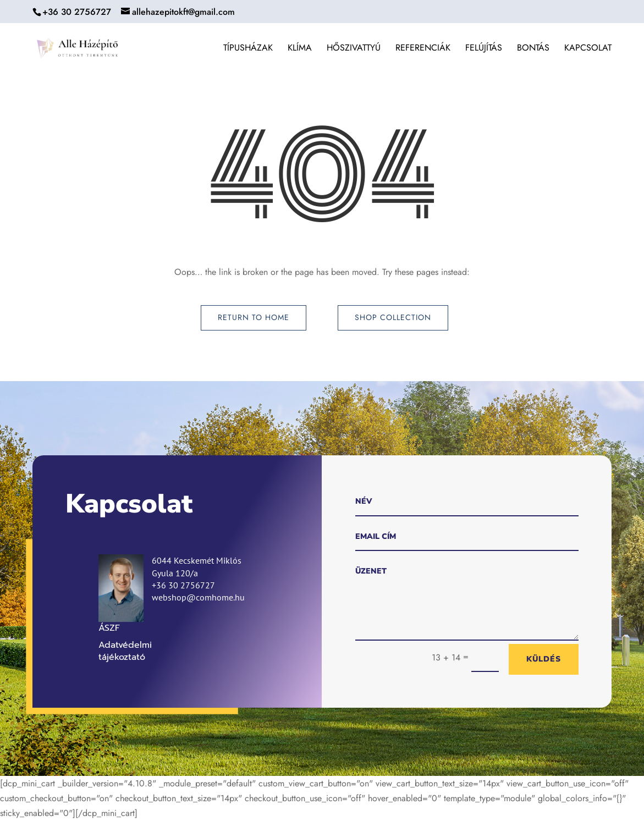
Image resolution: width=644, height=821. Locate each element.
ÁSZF (109, 628)
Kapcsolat (588, 49)
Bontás (533, 49)
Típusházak (248, 49)
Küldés (544, 659)
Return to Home (254, 317)
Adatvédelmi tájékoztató (125, 651)
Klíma (300, 49)
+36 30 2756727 (77, 12)
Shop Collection (393, 317)
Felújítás (484, 49)
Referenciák (423, 49)
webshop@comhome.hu (198, 597)
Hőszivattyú (354, 49)
